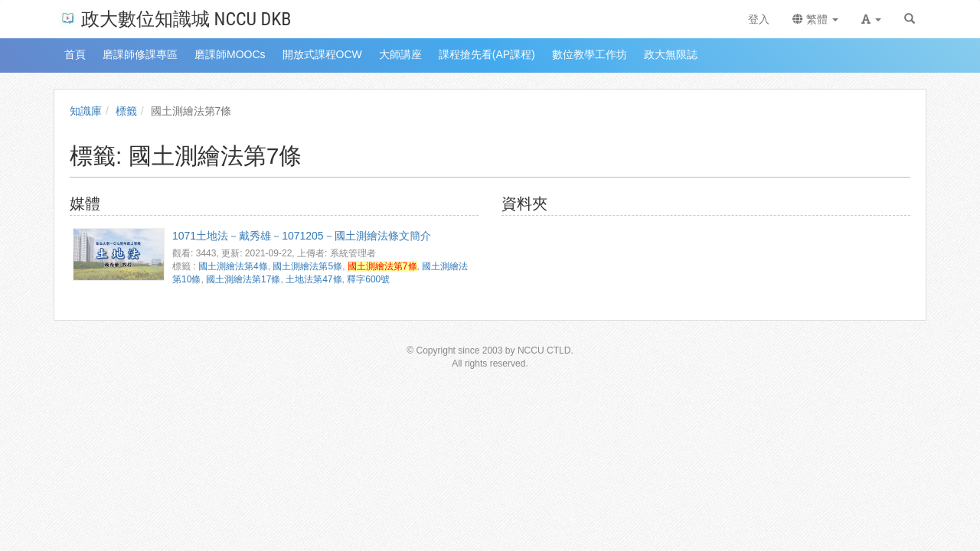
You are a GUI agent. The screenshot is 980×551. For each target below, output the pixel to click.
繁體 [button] (815, 19)
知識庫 (86, 111)
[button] (871, 19)
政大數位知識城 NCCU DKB (175, 18)
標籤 (126, 111)
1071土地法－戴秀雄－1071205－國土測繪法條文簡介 (302, 236)
